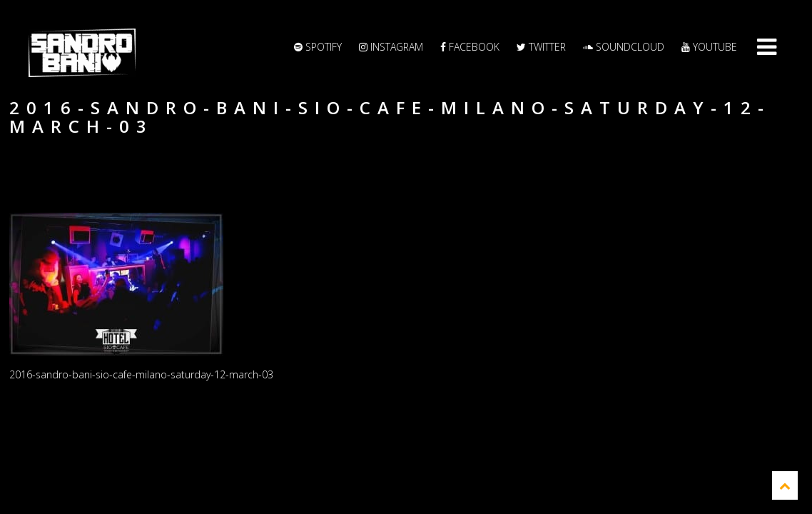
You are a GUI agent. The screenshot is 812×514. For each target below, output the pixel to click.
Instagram (391, 47)
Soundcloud (624, 47)
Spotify (318, 47)
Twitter (541, 47)
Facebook (470, 47)
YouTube (709, 47)
